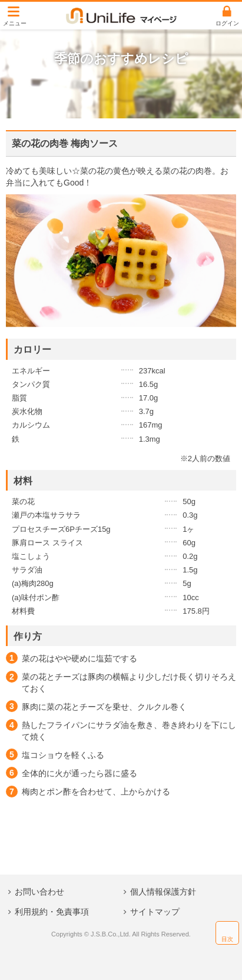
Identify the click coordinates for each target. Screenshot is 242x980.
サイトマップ (155, 912)
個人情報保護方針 (163, 892)
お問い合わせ (39, 892)
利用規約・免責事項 (52, 912)
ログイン (227, 23)
